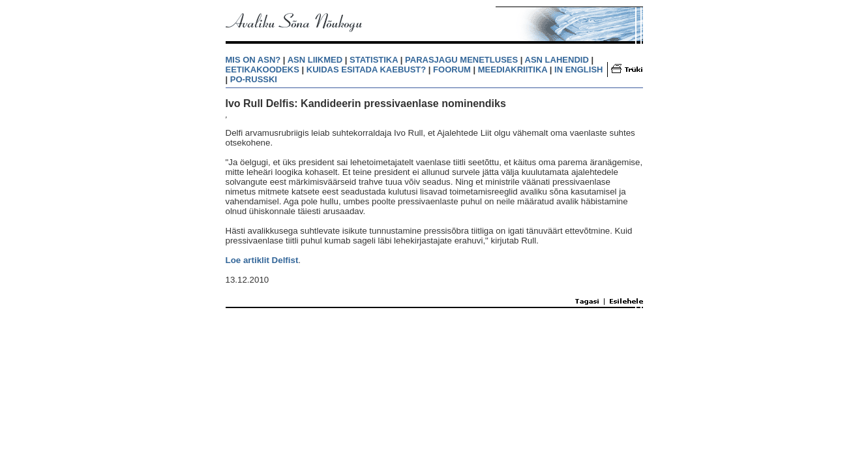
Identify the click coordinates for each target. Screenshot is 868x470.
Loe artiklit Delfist (262, 260)
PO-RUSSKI (254, 79)
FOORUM (452, 70)
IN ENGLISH (578, 70)
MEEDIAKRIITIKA (513, 70)
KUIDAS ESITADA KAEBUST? (366, 70)
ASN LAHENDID (557, 60)
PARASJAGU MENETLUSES (461, 60)
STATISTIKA (374, 60)
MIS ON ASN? (253, 60)
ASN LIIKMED (315, 60)
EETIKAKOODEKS (262, 70)
